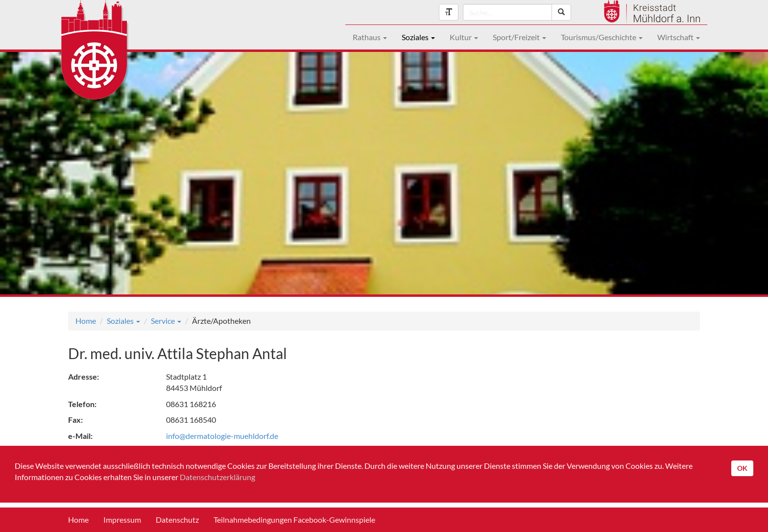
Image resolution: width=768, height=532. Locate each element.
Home (86, 321)
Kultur (464, 37)
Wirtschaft (679, 37)
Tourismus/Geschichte (602, 37)
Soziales (418, 37)
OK (742, 468)
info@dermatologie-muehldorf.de (222, 436)
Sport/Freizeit (519, 37)
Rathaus (370, 37)
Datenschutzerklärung (217, 477)
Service (166, 321)
